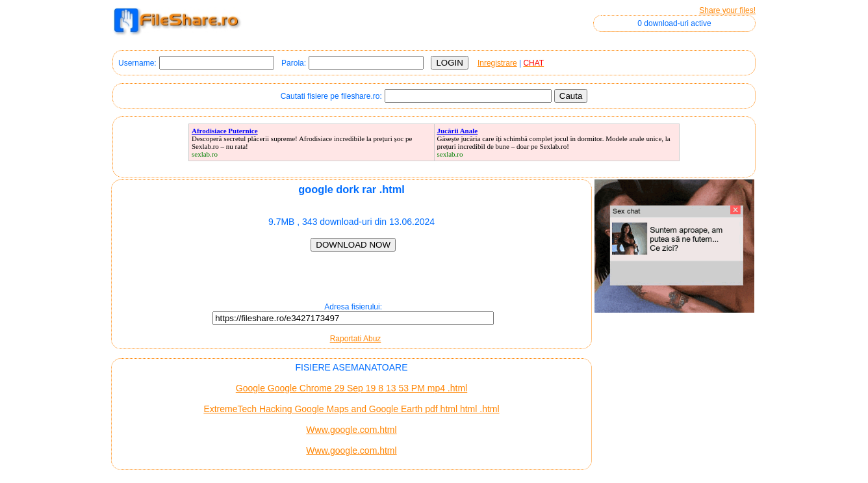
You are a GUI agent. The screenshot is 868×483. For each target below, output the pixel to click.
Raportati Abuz (356, 339)
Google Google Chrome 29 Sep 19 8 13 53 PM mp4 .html (351, 388)
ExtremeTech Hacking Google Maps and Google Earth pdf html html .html (351, 409)
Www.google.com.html (351, 430)
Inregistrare (497, 63)
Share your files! (727, 10)
